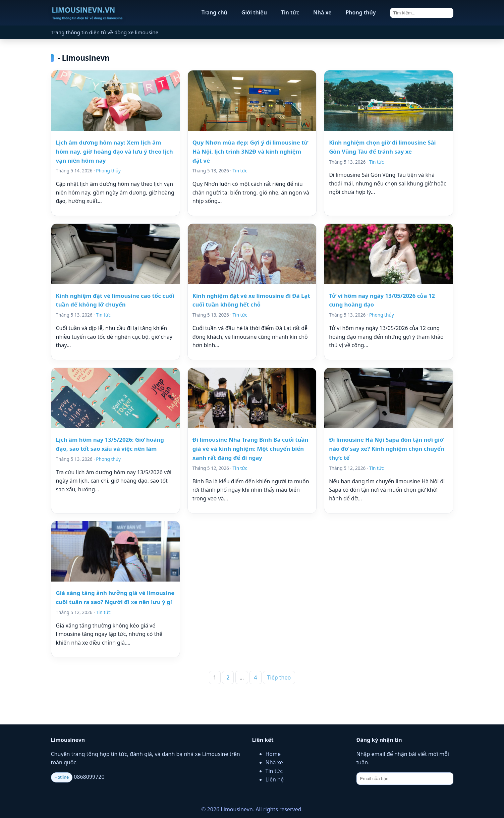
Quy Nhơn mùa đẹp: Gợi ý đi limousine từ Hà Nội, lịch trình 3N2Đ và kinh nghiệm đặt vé (250, 151)
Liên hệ (275, 779)
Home (273, 754)
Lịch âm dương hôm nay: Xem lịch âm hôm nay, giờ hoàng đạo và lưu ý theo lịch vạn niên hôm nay (115, 151)
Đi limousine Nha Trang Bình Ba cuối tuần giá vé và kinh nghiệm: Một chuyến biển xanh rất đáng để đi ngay (250, 449)
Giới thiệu (254, 12)
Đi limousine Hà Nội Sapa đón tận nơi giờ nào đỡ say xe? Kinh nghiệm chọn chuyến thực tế (386, 449)
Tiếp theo (279, 677)
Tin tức (290, 12)
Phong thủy (361, 12)
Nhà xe (322, 12)
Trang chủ (214, 12)
